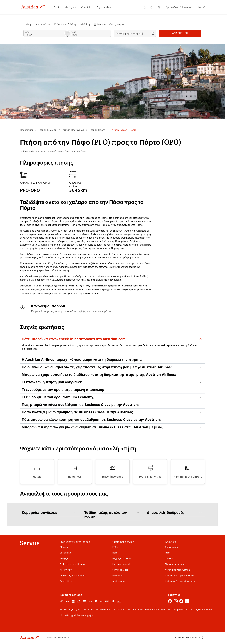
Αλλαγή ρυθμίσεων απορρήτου (77, 615)
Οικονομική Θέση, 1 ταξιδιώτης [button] (74, 24)
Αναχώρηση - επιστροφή (129, 33)
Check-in (86, 7)
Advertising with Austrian (177, 570)
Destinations (66, 581)
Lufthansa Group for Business (180, 576)
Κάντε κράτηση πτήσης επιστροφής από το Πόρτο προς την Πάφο (55, 151)
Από (27, 32)
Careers (169, 558)
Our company (172, 547)
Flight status (104, 7)
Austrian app (119, 581)
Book (57, 7)
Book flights (66, 553)
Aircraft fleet (66, 570)
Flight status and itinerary (72, 564)
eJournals (43, 245)
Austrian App (128, 263)
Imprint (121, 609)
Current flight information (72, 576)
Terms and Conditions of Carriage (148, 609)
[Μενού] (200, 7)
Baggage (64, 558)
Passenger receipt (121, 564)
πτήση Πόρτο (98, 130)
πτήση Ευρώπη (48, 130)
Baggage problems (122, 558)
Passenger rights (72, 609)
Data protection (180, 609)
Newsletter (118, 576)
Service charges (120, 570)
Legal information (203, 609)
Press (168, 553)
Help (115, 553)
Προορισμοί (26, 130)
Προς (73, 32)
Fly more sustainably (175, 564)
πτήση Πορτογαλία (74, 130)
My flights (70, 7)
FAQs (115, 547)
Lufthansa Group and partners (180, 581)
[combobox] (36, 25)
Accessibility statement (99, 609)
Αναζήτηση (180, 33)
